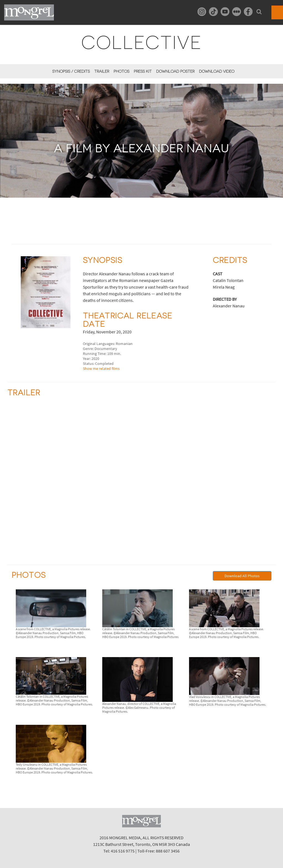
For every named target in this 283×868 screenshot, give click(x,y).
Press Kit (143, 71)
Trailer (102, 71)
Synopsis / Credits (71, 71)
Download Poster (175, 71)
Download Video (217, 71)
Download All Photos (242, 576)
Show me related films (101, 368)
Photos (121, 71)
